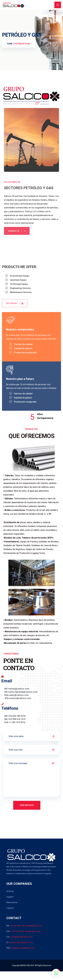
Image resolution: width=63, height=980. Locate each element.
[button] (56, 973)
